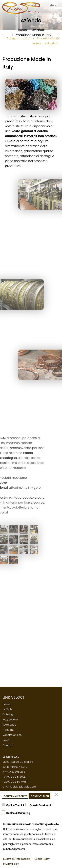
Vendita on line (12, 735)
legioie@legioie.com (23, 787)
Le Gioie (7, 709)
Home (22, 30)
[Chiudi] (57, 796)
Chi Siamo (13, 38)
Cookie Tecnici (15, 805)
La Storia (28, 38)
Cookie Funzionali (40, 805)
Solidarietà (51, 43)
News (6, 740)
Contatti (8, 745)
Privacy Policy (11, 864)
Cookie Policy (42, 859)
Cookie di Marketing (18, 813)
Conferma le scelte (15, 796)
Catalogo (9, 714)
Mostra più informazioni (17, 859)
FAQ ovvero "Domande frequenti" (10, 725)
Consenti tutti (40, 796)
